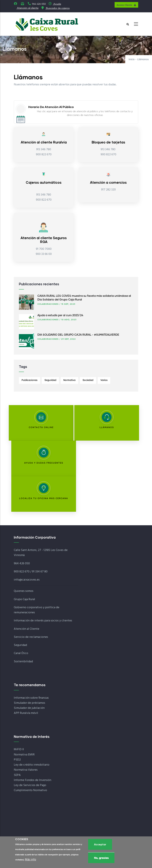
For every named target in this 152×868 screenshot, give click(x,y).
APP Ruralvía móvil (26, 713)
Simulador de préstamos (29, 703)
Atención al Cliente (27, 629)
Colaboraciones (48, 304)
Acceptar (100, 845)
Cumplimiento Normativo (30, 790)
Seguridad (50, 380)
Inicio (132, 59)
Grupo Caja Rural (24, 599)
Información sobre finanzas (31, 698)
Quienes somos (24, 591)
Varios (104, 380)
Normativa (69, 380)
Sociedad (88, 380)
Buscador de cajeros (55, 8)
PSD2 (17, 760)
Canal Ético (21, 653)
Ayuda (55, 4)
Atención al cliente (27, 8)
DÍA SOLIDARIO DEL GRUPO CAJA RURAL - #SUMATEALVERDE (78, 335)
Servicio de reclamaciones (31, 637)
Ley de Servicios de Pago (30, 785)
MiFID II (19, 749)
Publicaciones (29, 380)
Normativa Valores (26, 770)
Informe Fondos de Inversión (33, 780)
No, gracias (101, 859)
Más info (31, 860)
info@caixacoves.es (27, 580)
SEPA (17, 775)
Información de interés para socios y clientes (43, 621)
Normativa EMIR (24, 755)
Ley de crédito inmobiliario (32, 765)
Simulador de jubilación (29, 708)
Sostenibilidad (23, 662)
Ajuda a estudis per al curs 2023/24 (60, 315)
